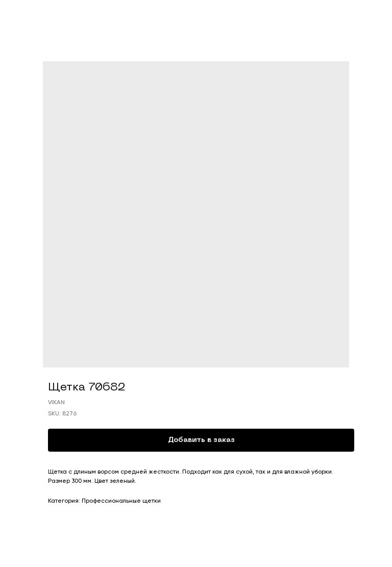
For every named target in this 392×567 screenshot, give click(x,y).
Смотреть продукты (46, 15)
